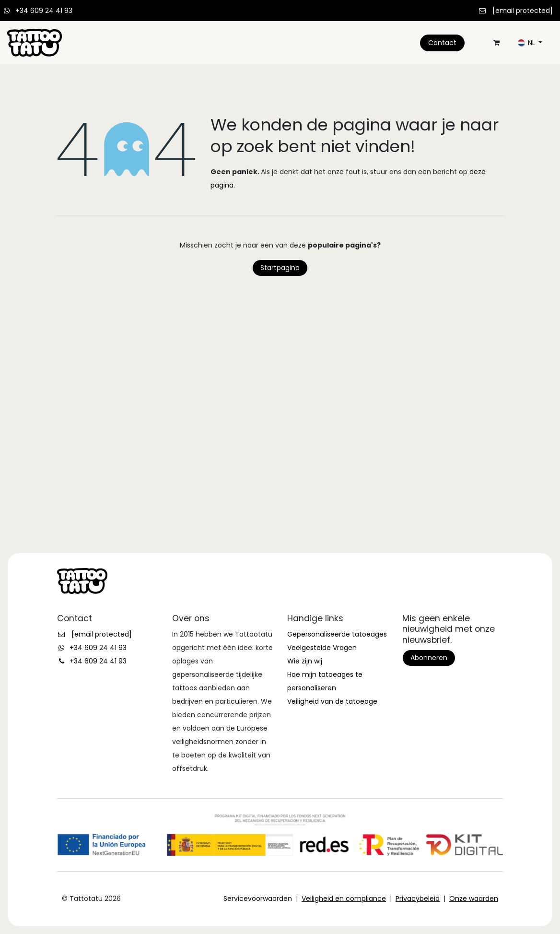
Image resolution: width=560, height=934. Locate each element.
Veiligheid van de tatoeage (332, 701)
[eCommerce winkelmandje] (496, 43)
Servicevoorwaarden (258, 899)
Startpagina (280, 268)
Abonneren (429, 658)
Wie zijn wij (305, 661)
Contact (442, 43)
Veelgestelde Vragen (322, 648)
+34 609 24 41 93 (44, 11)
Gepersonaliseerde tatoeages (337, 634)
